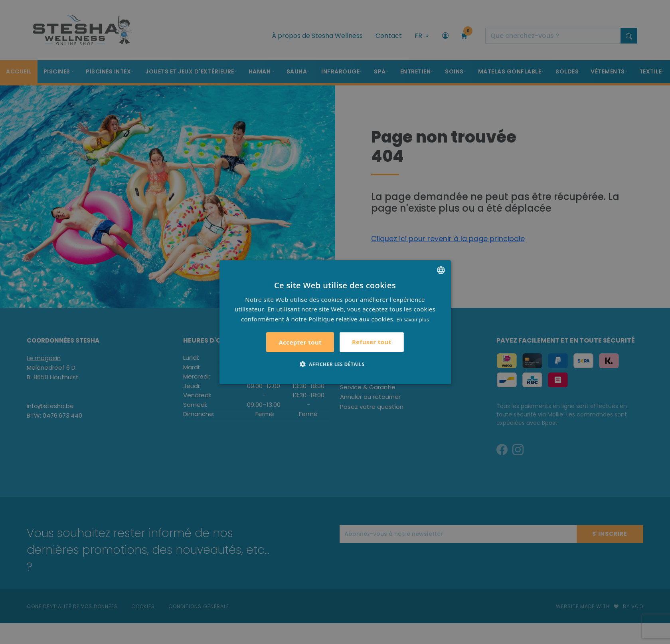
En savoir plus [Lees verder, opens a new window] (413, 320)
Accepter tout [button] (300, 342)
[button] (335, 364)
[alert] (335, 322)
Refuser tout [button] (372, 342)
